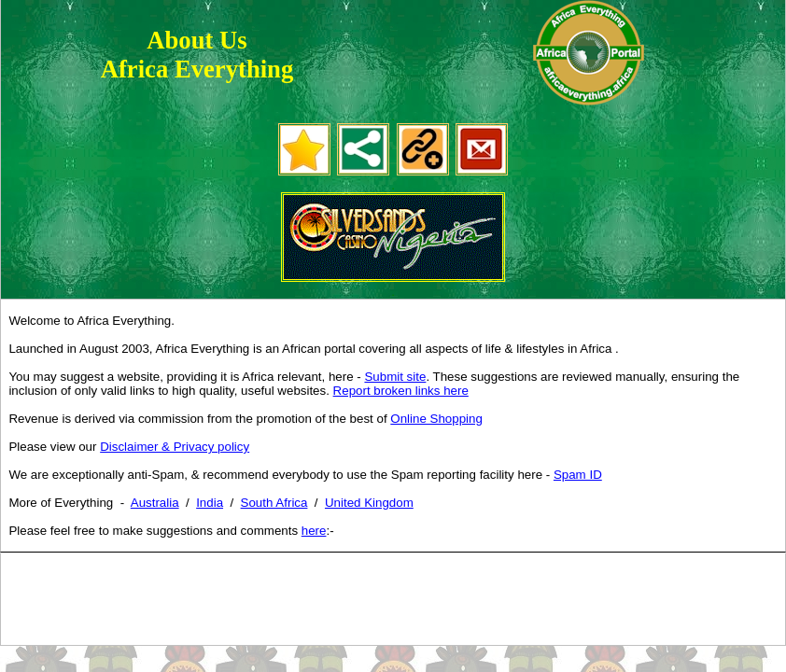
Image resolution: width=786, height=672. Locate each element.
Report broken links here (401, 391)
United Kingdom (369, 503)
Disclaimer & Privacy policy (175, 447)
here (314, 531)
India (210, 503)
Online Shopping (436, 419)
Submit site (395, 377)
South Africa (274, 503)
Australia (155, 503)
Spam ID (578, 475)
